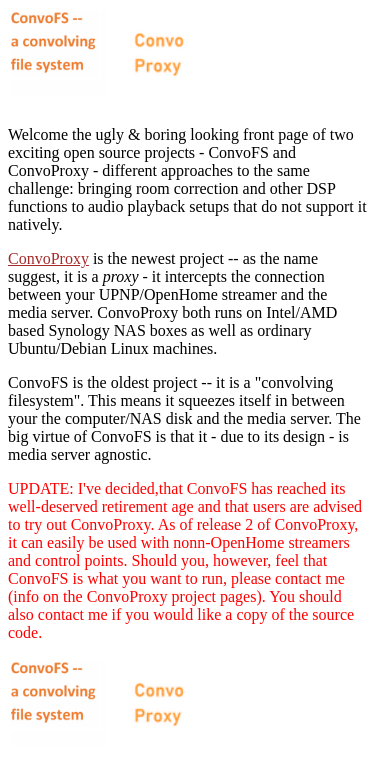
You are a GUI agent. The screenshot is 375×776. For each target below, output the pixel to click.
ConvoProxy (48, 258)
